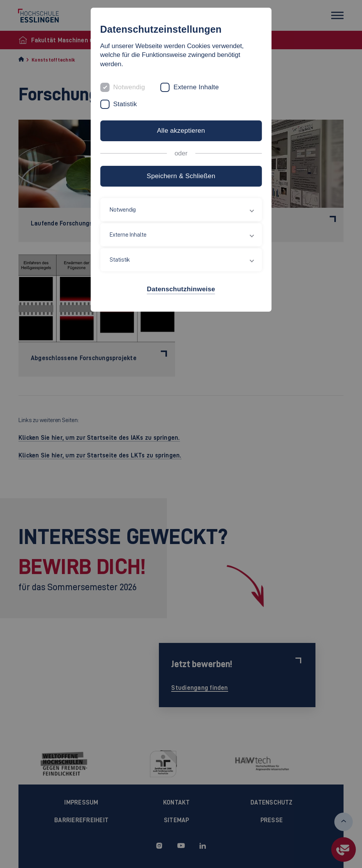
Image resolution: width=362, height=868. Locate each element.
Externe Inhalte (196, 87)
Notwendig (129, 87)
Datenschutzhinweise (181, 289)
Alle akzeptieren (181, 131)
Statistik (125, 104)
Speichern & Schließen (181, 176)
